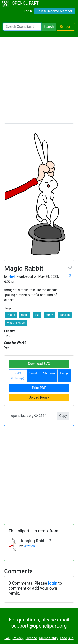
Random (66, 27)
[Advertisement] (39, 82)
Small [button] (33, 373)
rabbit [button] (25, 315)
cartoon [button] (65, 315)
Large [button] (64, 373)
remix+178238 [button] (16, 323)
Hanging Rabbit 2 (35, 541)
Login (28, 11)
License (31, 638)
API (71, 638)
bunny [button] (50, 315)
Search (49, 27)
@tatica (29, 546)
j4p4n (12, 277)
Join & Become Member (54, 11)
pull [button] (37, 315)
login (53, 583)
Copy (63, 416)
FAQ (7, 638)
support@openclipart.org (39, 626)
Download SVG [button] (39, 364)
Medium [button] (49, 373)
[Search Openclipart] (22, 27)
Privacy (18, 638)
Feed (64, 638)
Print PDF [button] (39, 388)
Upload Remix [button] (39, 397)
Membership (48, 638)
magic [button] (11, 315)
